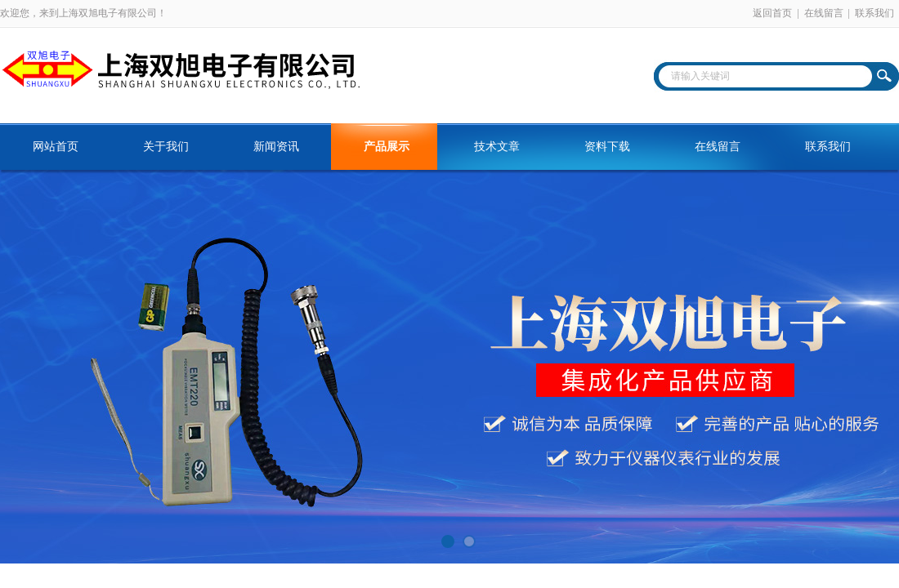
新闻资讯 (276, 147)
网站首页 (56, 147)
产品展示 (387, 147)
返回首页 (772, 13)
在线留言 (824, 13)
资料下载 (607, 147)
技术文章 (497, 147)
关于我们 (166, 147)
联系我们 (874, 13)
